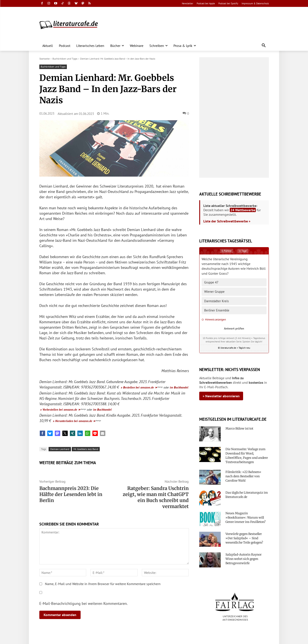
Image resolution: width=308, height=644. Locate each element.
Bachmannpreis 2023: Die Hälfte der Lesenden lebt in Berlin (71, 494)
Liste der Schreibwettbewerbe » (227, 221)
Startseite (44, 59)
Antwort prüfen (234, 328)
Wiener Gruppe (214, 292)
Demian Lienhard (60, 449)
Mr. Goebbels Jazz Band (86, 449)
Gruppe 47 (211, 282)
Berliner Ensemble (217, 310)
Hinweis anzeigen (214, 320)
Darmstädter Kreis (216, 301)
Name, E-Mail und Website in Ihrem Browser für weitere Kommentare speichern (103, 584)
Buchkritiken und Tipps (65, 59)
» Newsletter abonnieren (221, 396)
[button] (264, 46)
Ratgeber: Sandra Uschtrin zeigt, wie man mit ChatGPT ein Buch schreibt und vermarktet (156, 497)
